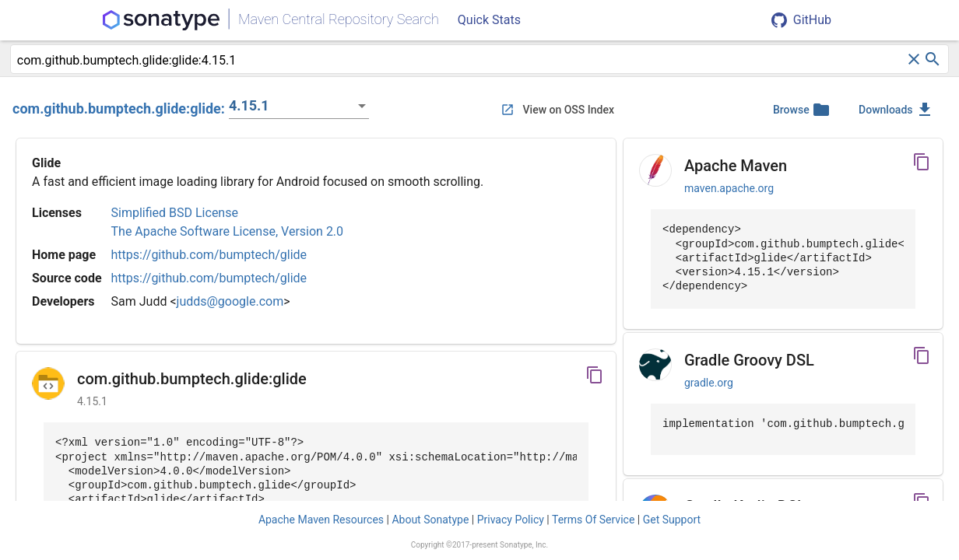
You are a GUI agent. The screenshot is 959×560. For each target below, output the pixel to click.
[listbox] (299, 106)
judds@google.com (230, 301)
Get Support (672, 520)
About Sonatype (430, 520)
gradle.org (709, 383)
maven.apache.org (729, 188)
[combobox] (461, 61)
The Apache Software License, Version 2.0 (228, 231)
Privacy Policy (511, 520)
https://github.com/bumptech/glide (209, 255)
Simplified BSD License (175, 213)
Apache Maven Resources (321, 520)
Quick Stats (489, 20)
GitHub (801, 20)
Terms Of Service (593, 520)
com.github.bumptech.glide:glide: (119, 108)
